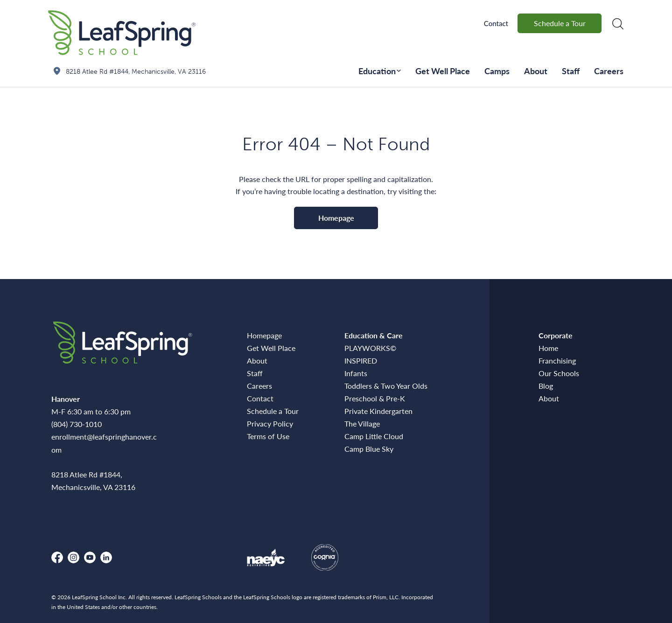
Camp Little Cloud (374, 436)
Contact (496, 23)
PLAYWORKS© (370, 348)
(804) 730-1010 (77, 424)
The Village (362, 423)
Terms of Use (268, 436)
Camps (497, 71)
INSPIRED (361, 360)
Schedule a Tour (560, 23)
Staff (571, 71)
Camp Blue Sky (369, 449)
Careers (609, 71)
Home (548, 348)
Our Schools (559, 373)
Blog (546, 386)
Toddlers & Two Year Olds (386, 386)
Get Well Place (443, 71)
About (536, 71)
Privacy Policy (270, 423)
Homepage (336, 218)
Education (377, 71)
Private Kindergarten (378, 411)
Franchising (557, 360)
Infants (356, 373)
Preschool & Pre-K (375, 398)
